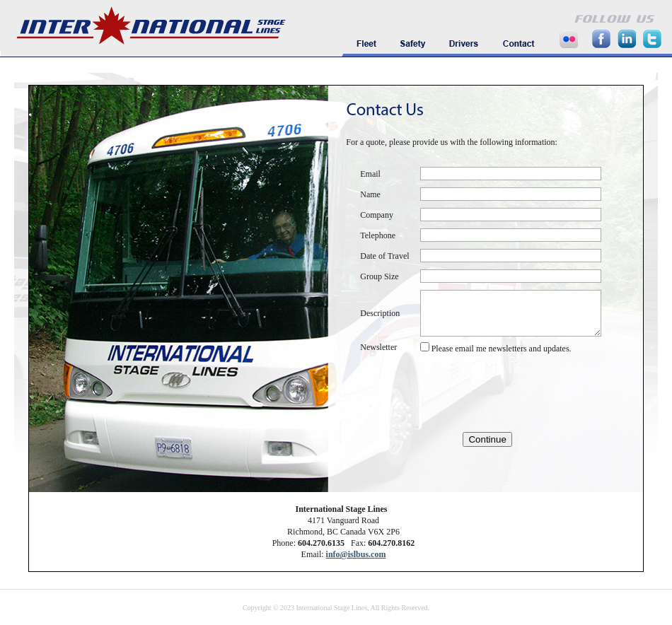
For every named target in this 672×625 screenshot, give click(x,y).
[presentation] (482, 393)
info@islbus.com (356, 554)
